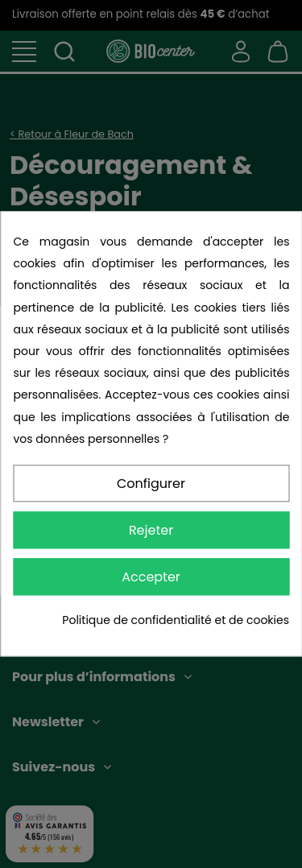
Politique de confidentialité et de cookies (176, 620)
